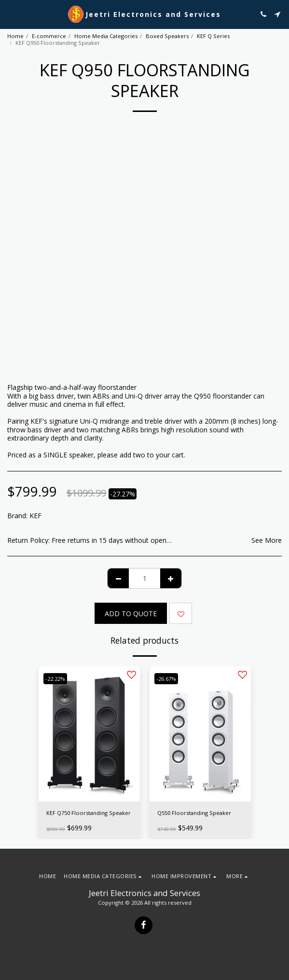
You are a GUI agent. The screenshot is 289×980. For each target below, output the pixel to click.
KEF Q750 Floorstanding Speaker (89, 813)
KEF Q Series (213, 36)
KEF (35, 516)
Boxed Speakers (167, 36)
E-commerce (49, 36)
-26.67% (166, 679)
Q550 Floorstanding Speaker (194, 813)
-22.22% (55, 679)
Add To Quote (131, 614)
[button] (11, 14)
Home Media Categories (106, 36)
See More (267, 540)
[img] (89, 734)
